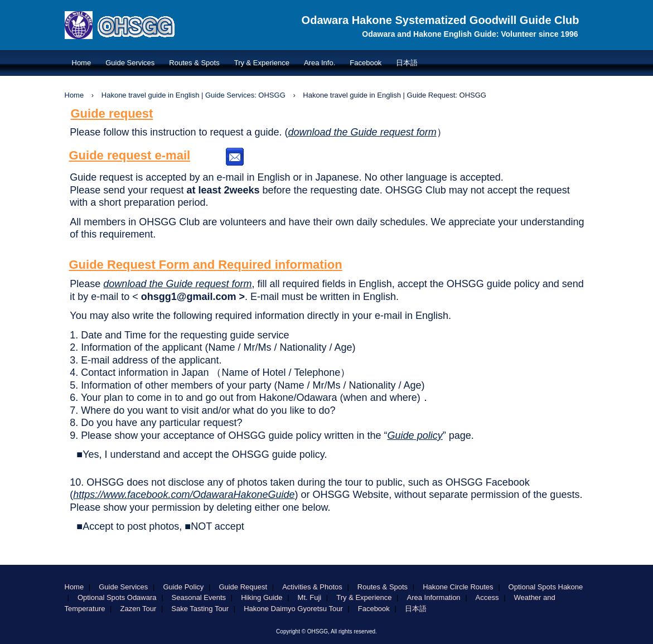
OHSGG (149, 44)
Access (487, 597)
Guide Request (243, 587)
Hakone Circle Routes (458, 587)
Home (82, 63)
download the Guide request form (362, 132)
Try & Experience (262, 63)
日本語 (407, 63)
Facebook (366, 63)
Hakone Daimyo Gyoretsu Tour (293, 609)
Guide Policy (183, 587)
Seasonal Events (199, 597)
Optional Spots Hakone (546, 587)
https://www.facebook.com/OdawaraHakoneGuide (184, 495)
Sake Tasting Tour (200, 609)
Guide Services (130, 63)
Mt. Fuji (310, 597)
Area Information (433, 597)
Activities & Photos (312, 587)
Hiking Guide (262, 597)
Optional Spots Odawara (117, 597)
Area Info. (320, 63)
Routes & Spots (194, 63)
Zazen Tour (139, 609)
